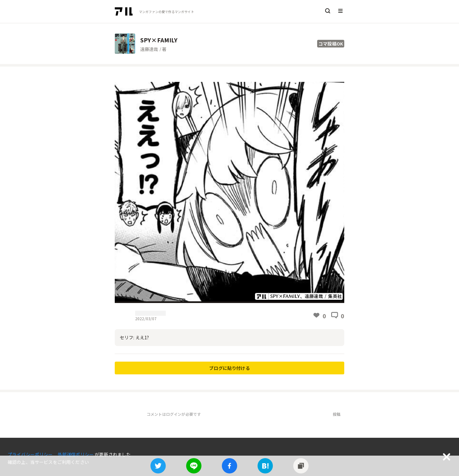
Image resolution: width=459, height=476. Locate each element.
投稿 (337, 414)
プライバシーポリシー (31, 454)
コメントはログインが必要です (174, 414)
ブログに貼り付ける (229, 368)
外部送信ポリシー (76, 454)
